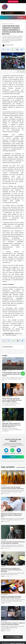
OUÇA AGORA (13, 2)
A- (19, 71)
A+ (23, 71)
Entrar (13, 457)
